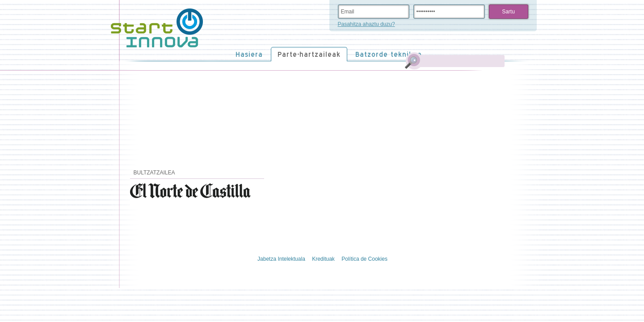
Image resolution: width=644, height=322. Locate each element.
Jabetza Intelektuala (281, 259)
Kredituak (323, 259)
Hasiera (249, 54)
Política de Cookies (364, 259)
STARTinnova (157, 28)
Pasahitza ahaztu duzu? (366, 24)
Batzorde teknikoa (389, 54)
